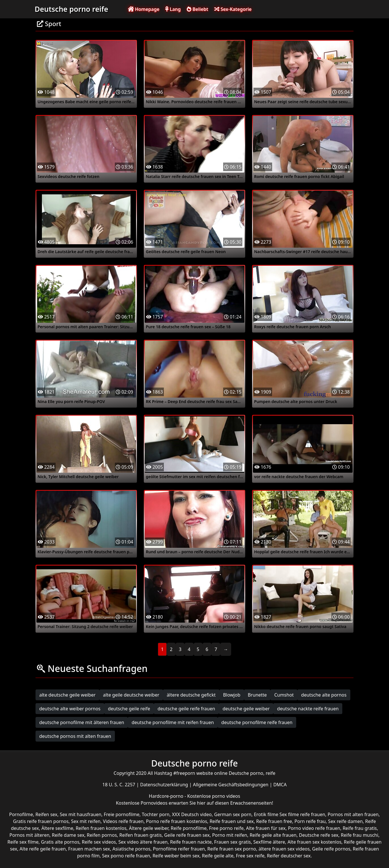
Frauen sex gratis (233, 842)
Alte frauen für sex (266, 828)
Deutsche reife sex (319, 835)
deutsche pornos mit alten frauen (75, 736)
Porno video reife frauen (314, 828)
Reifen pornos (102, 835)
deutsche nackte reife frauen (308, 709)
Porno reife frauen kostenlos (177, 821)
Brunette (257, 695)
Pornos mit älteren (30, 835)
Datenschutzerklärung (165, 785)
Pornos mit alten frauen (353, 814)
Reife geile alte (218, 856)
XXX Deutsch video (192, 814)
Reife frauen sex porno (232, 849)
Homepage (144, 9)
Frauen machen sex (89, 849)
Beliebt (198, 9)
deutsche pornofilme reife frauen (257, 722)
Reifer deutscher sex (289, 856)
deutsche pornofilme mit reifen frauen (173, 722)
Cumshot (284, 695)
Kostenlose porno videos (214, 796)
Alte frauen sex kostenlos (315, 842)
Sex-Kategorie (233, 9)
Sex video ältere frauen (143, 842)
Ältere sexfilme (57, 828)
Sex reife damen (345, 821)
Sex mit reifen (86, 821)
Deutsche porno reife (71, 9)
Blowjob (232, 695)
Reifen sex (47, 814)
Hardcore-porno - (168, 796)
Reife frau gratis (360, 828)
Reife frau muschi (360, 835)
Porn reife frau (310, 821)
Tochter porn (156, 814)
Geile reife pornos (331, 849)
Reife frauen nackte (191, 842)
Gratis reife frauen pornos (41, 821)
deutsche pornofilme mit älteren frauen (82, 722)
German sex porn (233, 814)
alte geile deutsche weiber (131, 695)
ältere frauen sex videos (284, 849)
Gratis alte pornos (60, 842)
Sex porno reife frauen (126, 856)
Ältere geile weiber (149, 828)
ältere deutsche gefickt (191, 695)
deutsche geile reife (129, 709)
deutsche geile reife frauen (186, 709)
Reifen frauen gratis (141, 835)
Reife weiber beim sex (176, 856)
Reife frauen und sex (232, 821)
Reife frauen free (274, 821)
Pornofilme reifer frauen (179, 849)
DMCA (280, 785)
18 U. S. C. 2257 (119, 785)
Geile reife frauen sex (187, 835)
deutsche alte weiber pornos (70, 709)
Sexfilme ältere (269, 842)
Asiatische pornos (131, 849)
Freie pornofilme (121, 814)
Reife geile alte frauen (273, 835)
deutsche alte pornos (324, 695)
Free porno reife (226, 828)
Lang (173, 9)
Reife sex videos (99, 842)
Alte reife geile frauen (43, 849)
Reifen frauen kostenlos (101, 828)
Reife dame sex (68, 835)
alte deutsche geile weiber (67, 695)
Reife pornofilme (189, 828)
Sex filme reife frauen (302, 814)
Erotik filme (266, 814)
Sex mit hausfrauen (81, 814)
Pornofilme (21, 814)
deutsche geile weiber (246, 709)
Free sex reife (250, 856)
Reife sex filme (23, 842)
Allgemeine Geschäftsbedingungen (231, 785)
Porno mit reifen (230, 835)
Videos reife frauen (123, 821)
